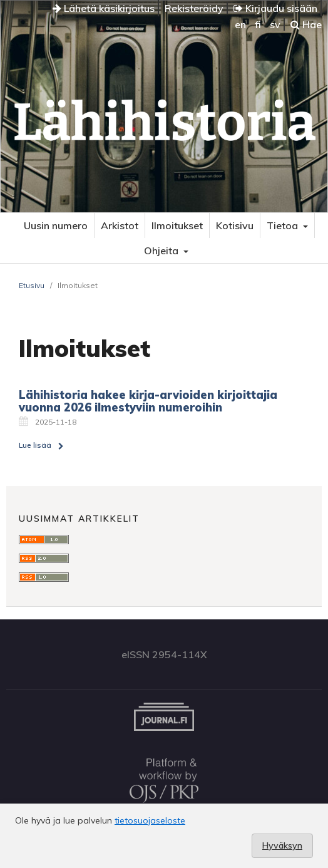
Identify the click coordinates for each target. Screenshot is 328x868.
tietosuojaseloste (150, 820)
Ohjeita (162, 251)
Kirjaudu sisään (275, 8)
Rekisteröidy (194, 8)
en (240, 24)
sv (275, 24)
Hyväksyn (282, 845)
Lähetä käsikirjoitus (104, 8)
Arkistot (120, 225)
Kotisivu (235, 225)
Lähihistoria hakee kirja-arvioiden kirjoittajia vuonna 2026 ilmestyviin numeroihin (148, 401)
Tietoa (284, 225)
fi (258, 24)
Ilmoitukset (177, 225)
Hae (306, 24)
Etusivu (32, 285)
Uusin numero (56, 225)
